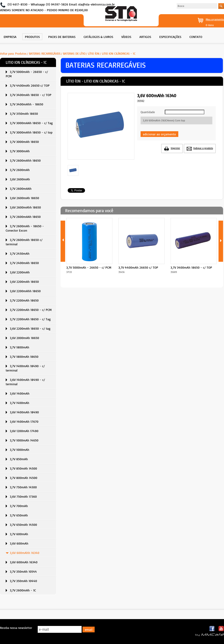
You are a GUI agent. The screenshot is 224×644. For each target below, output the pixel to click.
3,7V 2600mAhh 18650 (25, 160)
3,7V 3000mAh (20, 151)
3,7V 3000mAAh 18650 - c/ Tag (31, 123)
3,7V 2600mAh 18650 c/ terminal (24, 242)
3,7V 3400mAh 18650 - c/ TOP (31, 95)
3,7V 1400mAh (20, 403)
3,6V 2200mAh (20, 272)
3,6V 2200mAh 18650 (24, 282)
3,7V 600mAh (19, 534)
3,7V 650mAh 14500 (23, 525)
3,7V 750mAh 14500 (23, 487)
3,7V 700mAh (19, 506)
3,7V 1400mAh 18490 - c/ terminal (25, 368)
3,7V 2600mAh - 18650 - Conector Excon (25, 228)
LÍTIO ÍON (94, 53)
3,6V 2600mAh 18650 (24, 198)
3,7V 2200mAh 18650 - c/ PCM (31, 310)
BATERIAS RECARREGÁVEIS (45, 53)
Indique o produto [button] (203, 148)
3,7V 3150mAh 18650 (24, 114)
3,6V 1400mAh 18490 (24, 412)
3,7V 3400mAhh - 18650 (27, 104)
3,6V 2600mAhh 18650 (25, 207)
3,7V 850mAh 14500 (23, 468)
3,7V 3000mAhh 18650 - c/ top (31, 132)
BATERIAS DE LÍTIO (74, 53)
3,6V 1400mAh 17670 (24, 421)
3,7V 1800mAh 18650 (24, 357)
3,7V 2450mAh (20, 253)
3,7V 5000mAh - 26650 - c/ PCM (27, 74)
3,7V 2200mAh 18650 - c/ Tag (30, 319)
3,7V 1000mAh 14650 (24, 440)
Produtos (21, 53)
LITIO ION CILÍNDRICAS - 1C (119, 53)
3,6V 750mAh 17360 (23, 496)
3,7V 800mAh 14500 (24, 478)
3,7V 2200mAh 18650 (24, 300)
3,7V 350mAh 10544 (23, 571)
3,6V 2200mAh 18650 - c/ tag (30, 328)
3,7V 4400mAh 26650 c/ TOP (30, 85)
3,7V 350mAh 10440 (23, 581)
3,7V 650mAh (19, 515)
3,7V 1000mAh (20, 450)
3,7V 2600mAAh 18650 (25, 217)
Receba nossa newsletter (16, 628)
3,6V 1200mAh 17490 (24, 431)
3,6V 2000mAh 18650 (24, 338)
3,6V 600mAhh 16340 (25, 553)
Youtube (221, 629)
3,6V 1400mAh (20, 393)
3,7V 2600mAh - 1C (23, 590)
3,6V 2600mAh (20, 179)
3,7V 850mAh (19, 459)
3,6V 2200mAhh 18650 (25, 291)
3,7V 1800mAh (20, 347)
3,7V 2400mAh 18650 (24, 263)
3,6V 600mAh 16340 (24, 562)
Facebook (212, 629)
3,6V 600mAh (19, 543)
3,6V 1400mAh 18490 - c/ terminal (25, 382)
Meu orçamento (215, 19)
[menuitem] (10, 36)
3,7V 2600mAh (20, 170)
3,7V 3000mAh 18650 (24, 142)
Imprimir (175, 148)
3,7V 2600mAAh (21, 188)
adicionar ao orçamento (159, 134)
